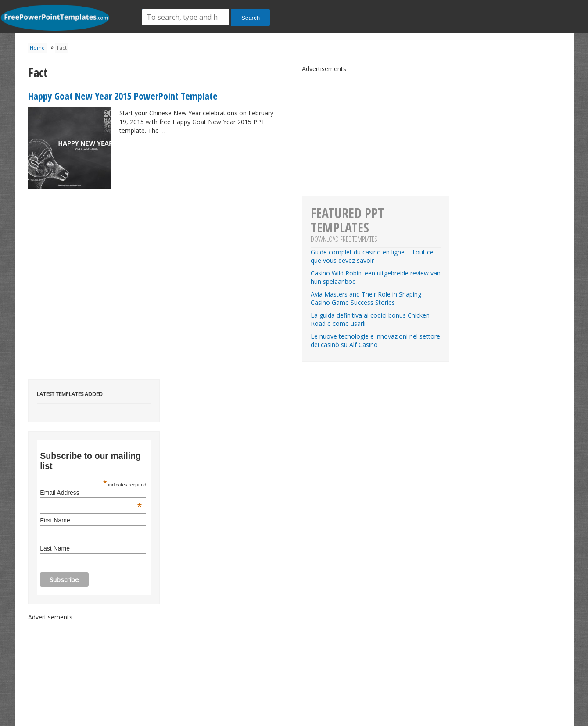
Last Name (55, 548)
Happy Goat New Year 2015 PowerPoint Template (123, 96)
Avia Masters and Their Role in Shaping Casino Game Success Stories (366, 298)
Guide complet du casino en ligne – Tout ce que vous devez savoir (372, 256)
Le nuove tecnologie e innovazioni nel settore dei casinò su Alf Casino (375, 340)
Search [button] (251, 18)
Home (37, 48)
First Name (55, 520)
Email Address (91, 493)
